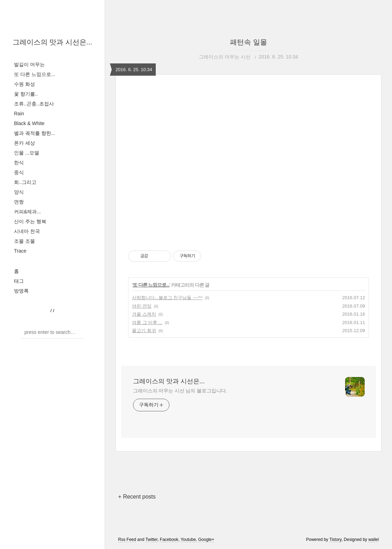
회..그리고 (25, 182)
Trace (20, 251)
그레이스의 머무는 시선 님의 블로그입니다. (180, 391)
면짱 (19, 202)
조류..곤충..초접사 (34, 104)
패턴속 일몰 (248, 42)
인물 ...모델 (27, 153)
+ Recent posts (137, 497)
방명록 (21, 291)
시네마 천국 (27, 231)
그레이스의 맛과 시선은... (52, 42)
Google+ (206, 540)
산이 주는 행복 (30, 221)
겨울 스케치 (144, 314)
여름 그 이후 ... (147, 322)
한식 (19, 163)
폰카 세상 (24, 143)
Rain (19, 114)
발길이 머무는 (29, 64)
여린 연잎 (142, 306)
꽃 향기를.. (26, 94)
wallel (373, 540)
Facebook (169, 540)
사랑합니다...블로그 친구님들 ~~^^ (167, 298)
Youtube (188, 540)
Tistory (335, 540)
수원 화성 (24, 84)
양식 (19, 192)
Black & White (29, 123)
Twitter (151, 540)
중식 (19, 172)
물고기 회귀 (144, 331)
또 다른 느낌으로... (34, 74)
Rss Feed (127, 540)
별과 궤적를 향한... (34, 133)
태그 (19, 281)
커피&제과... (27, 212)
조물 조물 (24, 241)
